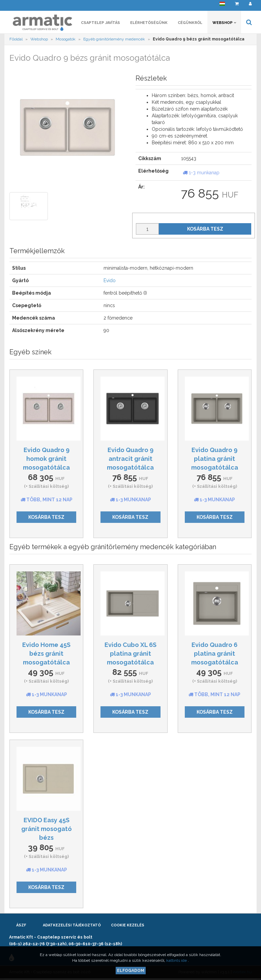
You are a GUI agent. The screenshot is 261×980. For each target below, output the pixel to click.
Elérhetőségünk (149, 23)
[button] (222, 5)
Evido (110, 280)
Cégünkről (190, 23)
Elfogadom (131, 971)
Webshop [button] (224, 23)
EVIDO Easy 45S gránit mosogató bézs (47, 829)
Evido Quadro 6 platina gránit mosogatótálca (215, 653)
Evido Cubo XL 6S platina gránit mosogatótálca (130, 653)
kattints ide (177, 960)
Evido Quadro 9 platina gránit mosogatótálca (215, 458)
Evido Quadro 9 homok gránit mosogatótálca (46, 458)
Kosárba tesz (205, 229)
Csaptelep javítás (100, 23)
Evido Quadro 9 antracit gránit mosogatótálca (130, 458)
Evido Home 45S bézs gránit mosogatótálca (46, 653)
